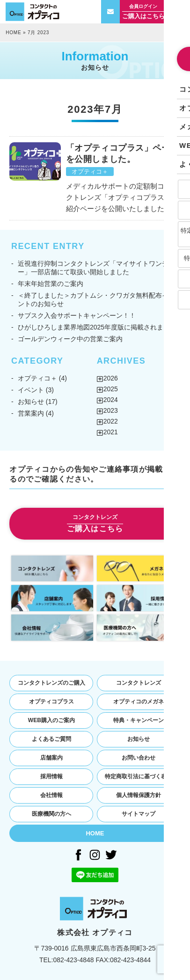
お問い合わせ (139, 758)
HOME (13, 33)
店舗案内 (51, 758)
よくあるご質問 (51, 739)
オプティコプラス (51, 702)
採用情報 (51, 776)
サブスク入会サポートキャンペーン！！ (77, 315)
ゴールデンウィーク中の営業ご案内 (70, 339)
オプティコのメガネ (139, 702)
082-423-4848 (73, 960)
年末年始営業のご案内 (51, 284)
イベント (31, 390)
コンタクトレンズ (139, 683)
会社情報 (51, 795)
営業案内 (31, 413)
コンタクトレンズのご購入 (51, 683)
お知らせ (31, 402)
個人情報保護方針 (139, 795)
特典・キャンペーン (139, 720)
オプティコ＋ (90, 172)
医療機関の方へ (51, 814)
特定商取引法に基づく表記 (139, 776)
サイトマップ (139, 814)
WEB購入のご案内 (51, 720)
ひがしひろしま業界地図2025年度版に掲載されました (97, 327)
